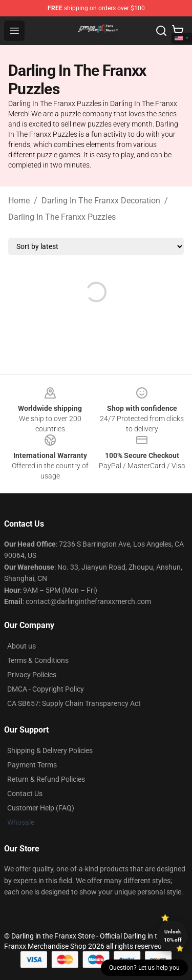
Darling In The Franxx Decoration (101, 201)
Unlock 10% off (173, 936)
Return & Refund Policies (46, 779)
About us (22, 646)
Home (19, 201)
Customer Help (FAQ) (41, 808)
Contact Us (25, 794)
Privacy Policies (32, 675)
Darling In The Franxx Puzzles (62, 217)
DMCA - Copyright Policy (46, 689)
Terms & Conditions (38, 660)
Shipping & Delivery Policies (50, 750)
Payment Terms (32, 765)
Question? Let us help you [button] (144, 968)
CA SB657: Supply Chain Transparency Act (74, 703)
